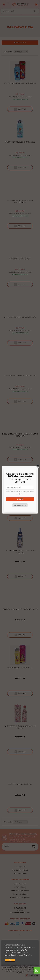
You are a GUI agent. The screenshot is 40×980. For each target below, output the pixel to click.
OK (10, 960)
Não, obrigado (20, 505)
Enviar (20, 499)
